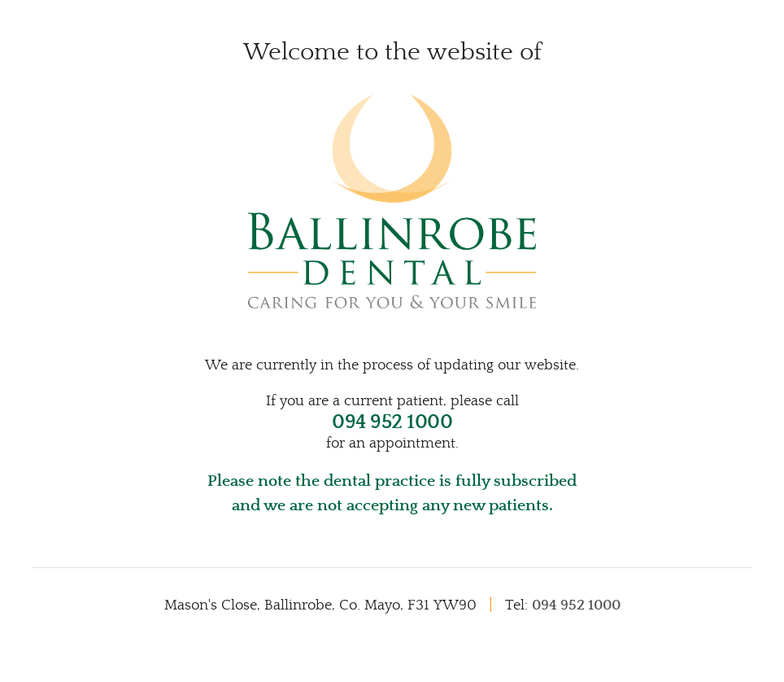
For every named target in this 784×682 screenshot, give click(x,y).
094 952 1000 (392, 422)
